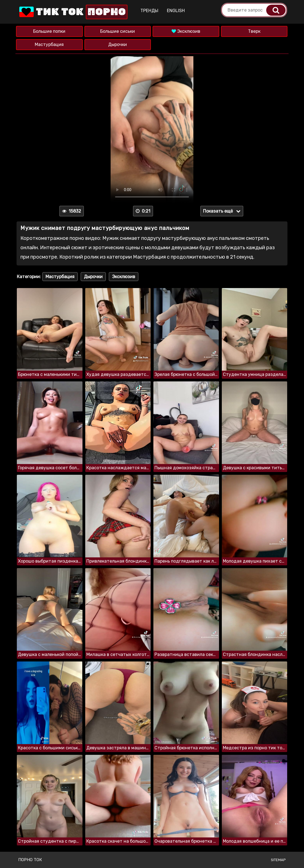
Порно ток (30, 860)
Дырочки (118, 44)
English (176, 11)
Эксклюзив (186, 31)
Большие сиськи (118, 31)
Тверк (254, 31)
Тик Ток (73, 12)
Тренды (149, 11)
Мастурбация (49, 44)
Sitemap (278, 860)
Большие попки (49, 31)
